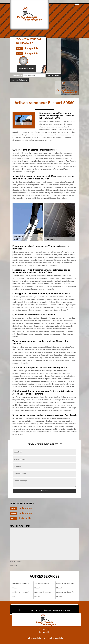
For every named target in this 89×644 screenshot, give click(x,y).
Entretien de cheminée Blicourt (21, 586)
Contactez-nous (27, 69)
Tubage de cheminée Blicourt (42, 586)
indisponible (25, 508)
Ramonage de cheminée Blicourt (65, 594)
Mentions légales (62, 610)
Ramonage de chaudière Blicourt (65, 586)
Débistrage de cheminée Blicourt (21, 594)
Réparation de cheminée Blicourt (43, 594)
